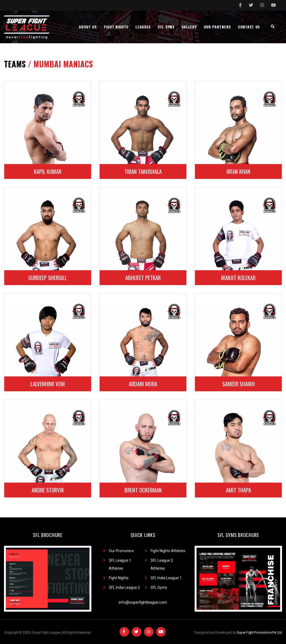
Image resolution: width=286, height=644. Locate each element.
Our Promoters (121, 551)
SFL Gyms (159, 587)
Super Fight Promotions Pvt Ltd (259, 632)
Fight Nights (119, 578)
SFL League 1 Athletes (120, 564)
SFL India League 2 (124, 587)
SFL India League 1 (166, 578)
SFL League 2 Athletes (162, 564)
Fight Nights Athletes (168, 551)
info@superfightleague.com (143, 602)
